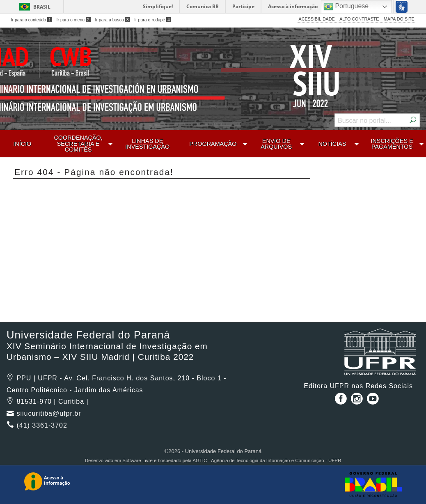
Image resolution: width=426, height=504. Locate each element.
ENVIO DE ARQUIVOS (276, 144)
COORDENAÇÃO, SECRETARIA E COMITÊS (78, 144)
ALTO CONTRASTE (359, 19)
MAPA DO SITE (399, 19)
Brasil (42, 7)
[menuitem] (22, 144)
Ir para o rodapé (153, 20)
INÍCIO (22, 144)
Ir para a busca (112, 20)
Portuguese (346, 7)
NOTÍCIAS (332, 144)
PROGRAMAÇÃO (213, 144)
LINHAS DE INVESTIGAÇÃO (147, 144)
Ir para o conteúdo (32, 20)
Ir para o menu (74, 20)
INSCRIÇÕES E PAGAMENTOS (392, 144)
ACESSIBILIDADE (317, 19)
